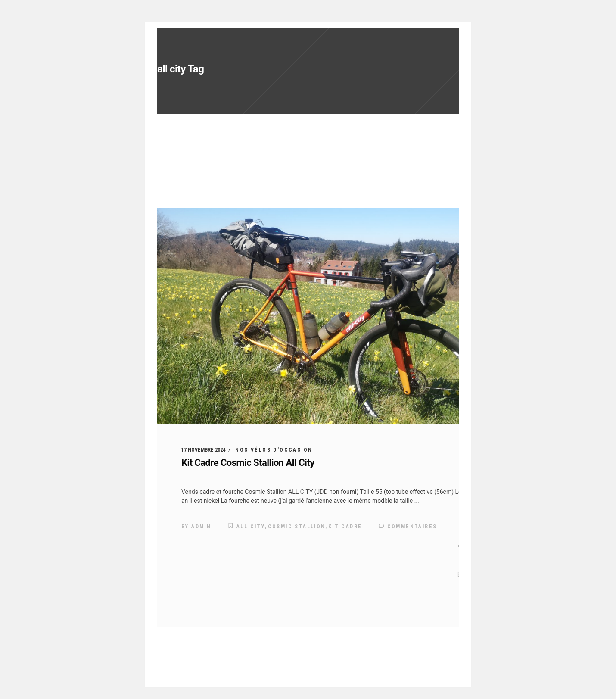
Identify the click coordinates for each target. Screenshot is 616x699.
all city (251, 527)
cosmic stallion (297, 527)
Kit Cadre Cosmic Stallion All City (248, 463)
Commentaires (408, 527)
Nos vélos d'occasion (274, 450)
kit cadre (345, 527)
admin (201, 527)
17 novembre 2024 (203, 450)
